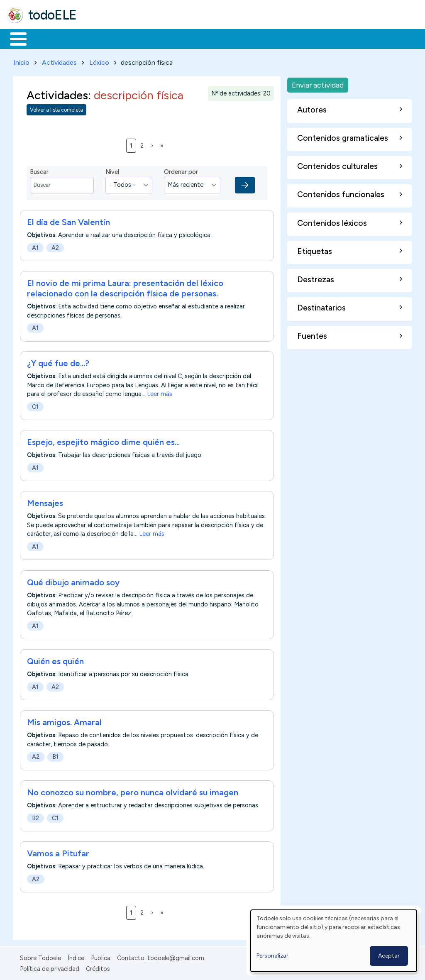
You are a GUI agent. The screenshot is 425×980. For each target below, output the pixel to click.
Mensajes (45, 502)
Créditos (98, 967)
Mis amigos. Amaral (64, 721)
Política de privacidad (50, 967)
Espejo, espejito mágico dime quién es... (103, 441)
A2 (55, 246)
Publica (101, 956)
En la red (196, 38)
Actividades (59, 61)
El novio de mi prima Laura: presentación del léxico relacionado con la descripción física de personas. (125, 287)
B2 (35, 816)
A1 (35, 246)
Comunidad (304, 38)
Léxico (99, 61)
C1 (35, 405)
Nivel (112, 171)
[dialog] (334, 941)
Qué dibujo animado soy (73, 581)
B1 (55, 755)
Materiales (46, 38)
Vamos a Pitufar (58, 852)
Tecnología (248, 38)
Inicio (14, 38)
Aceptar (389, 956)
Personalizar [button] (272, 956)
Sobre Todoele (40, 956)
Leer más (160, 393)
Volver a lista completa (56, 109)
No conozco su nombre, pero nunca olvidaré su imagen (133, 791)
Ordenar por (181, 171)
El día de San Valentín (68, 220)
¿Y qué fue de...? (58, 362)
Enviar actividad (318, 83)
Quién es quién (55, 660)
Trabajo (150, 38)
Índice (76, 956)
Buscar (341, 38)
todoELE (53, 15)
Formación (100, 38)
